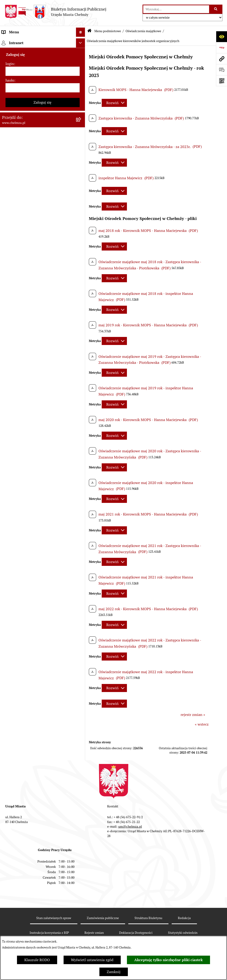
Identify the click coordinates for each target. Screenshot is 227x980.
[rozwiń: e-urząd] (82, 102)
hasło (10, 682)
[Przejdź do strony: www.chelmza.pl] (221, 59)
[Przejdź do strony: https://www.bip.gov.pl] (221, 48)
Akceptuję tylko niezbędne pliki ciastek (168, 960)
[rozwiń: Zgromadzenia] (82, 429)
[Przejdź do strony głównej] (55, 12)
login (10, 666)
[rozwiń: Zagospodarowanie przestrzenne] (82, 380)
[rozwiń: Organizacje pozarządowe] (82, 261)
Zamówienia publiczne (103, 918)
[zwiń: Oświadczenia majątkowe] (82, 290)
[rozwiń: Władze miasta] (82, 78)
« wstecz (202, 724)
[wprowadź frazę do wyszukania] (176, 9)
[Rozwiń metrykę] (114, 103)
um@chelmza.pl (130, 826)
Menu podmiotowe (108, 31)
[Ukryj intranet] (81, 645)
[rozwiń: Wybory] (82, 236)
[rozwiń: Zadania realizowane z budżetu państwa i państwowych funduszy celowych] (82, 537)
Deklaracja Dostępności (136, 933)
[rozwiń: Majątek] (82, 200)
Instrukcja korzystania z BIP (49, 933)
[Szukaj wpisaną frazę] (216, 9)
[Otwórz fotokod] (221, 81)
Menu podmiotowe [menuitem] (17, 41)
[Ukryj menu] (81, 32)
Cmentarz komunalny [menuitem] (20, 634)
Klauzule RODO (37, 960)
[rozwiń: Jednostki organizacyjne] (82, 139)
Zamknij (114, 972)
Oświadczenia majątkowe (143, 31)
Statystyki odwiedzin (183, 933)
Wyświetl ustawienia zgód (92, 960)
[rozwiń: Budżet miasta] (82, 175)
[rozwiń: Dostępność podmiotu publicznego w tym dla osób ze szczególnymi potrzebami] (82, 477)
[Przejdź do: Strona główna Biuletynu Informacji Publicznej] (89, 31)
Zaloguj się (42, 704)
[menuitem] (43, 53)
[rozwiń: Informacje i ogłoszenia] (82, 356)
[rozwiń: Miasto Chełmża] (82, 66)
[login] (43, 673)
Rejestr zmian (94, 933)
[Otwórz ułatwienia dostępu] (221, 37)
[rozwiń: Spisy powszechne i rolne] (82, 555)
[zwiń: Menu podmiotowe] (82, 41)
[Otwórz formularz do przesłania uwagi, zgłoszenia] (221, 70)
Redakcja (184, 918)
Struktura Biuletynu (148, 918)
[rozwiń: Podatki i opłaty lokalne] (82, 224)
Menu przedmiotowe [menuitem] (19, 616)
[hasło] (43, 690)
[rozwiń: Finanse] (82, 212)
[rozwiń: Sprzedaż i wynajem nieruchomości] (82, 163)
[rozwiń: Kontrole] (82, 368)
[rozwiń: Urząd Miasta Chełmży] (82, 90)
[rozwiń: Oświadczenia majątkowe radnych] (82, 303)
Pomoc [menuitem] (7, 625)
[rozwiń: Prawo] (82, 127)
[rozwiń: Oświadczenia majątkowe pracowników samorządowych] (82, 315)
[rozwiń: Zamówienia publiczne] (82, 151)
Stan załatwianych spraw (54, 918)
